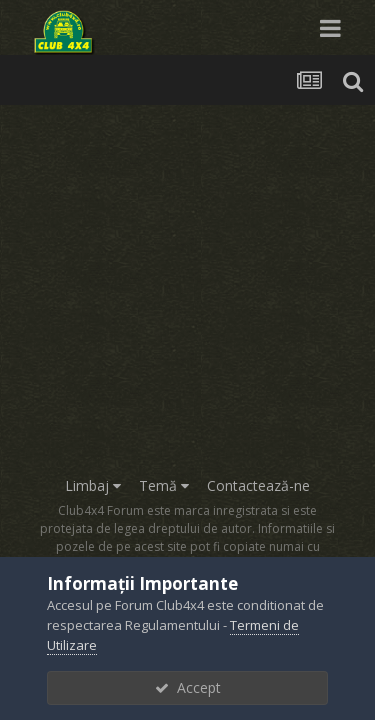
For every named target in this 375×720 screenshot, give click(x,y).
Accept (188, 687)
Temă (164, 485)
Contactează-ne (258, 485)
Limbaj (93, 485)
